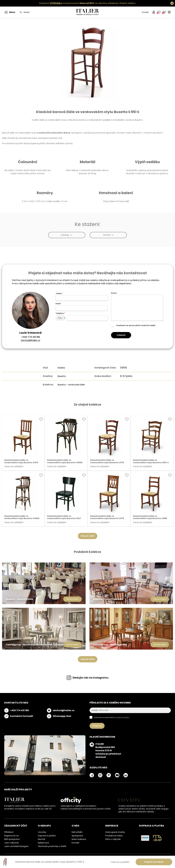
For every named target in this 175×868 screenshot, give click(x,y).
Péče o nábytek (113, 839)
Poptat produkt (154, 862)
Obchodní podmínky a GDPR (52, 846)
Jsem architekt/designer (16, 846)
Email (59, 304)
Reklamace (43, 843)
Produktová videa (114, 836)
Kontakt (145, 12)
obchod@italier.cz (30, 340)
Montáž (42, 839)
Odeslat (121, 335)
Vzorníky (42, 832)
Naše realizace (79, 839)
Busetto (60, 376)
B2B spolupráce (12, 839)
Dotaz (114, 293)
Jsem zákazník (11, 843)
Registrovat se (11, 836)
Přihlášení (9, 832)
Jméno (59, 293)
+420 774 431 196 (31, 337)
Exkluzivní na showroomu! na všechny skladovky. (79, 3)
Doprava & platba (47, 836)
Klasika (60, 368)
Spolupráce (77, 836)
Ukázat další (88, 536)
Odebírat (97, 726)
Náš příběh (77, 832)
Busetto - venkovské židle (71, 385)
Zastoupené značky (115, 832)
